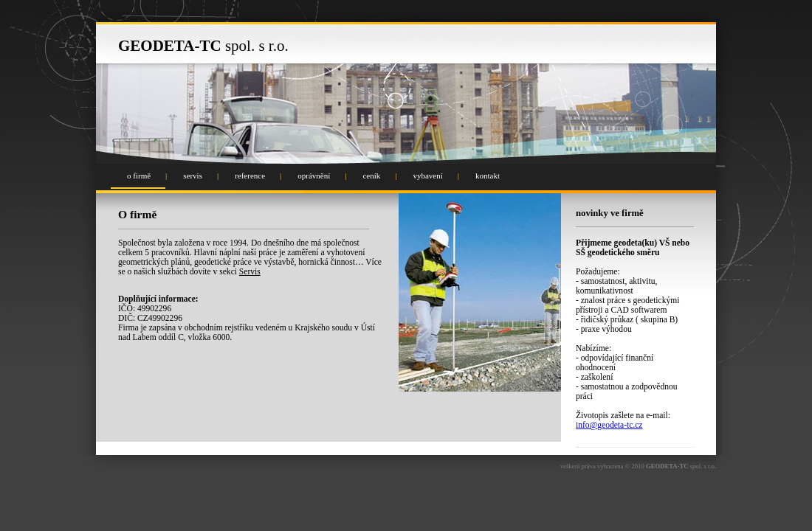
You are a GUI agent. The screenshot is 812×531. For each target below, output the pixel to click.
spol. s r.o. (203, 46)
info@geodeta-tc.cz (609, 425)
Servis (250, 272)
